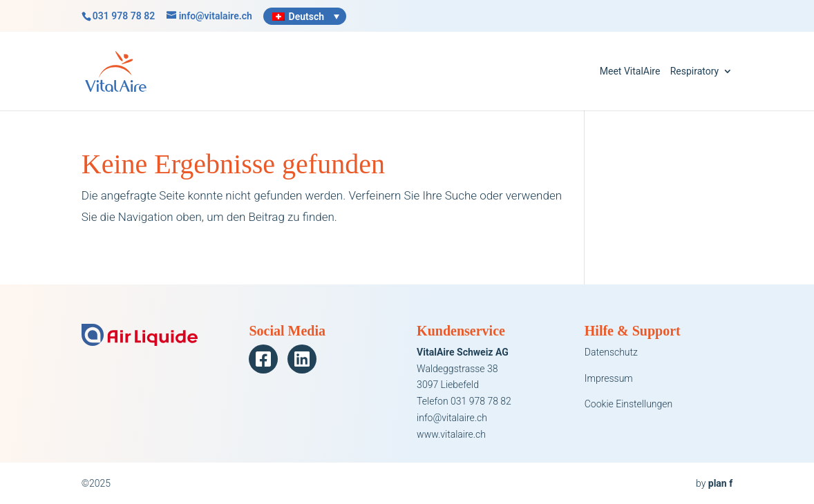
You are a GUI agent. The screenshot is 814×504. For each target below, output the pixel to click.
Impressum (609, 378)
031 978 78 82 (124, 16)
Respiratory (695, 71)
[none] (305, 16)
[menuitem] (305, 16)
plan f (720, 483)
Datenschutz (611, 352)
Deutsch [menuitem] (306, 17)
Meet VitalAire (630, 71)
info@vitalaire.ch (452, 418)
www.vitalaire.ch (451, 434)
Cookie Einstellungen (628, 404)
